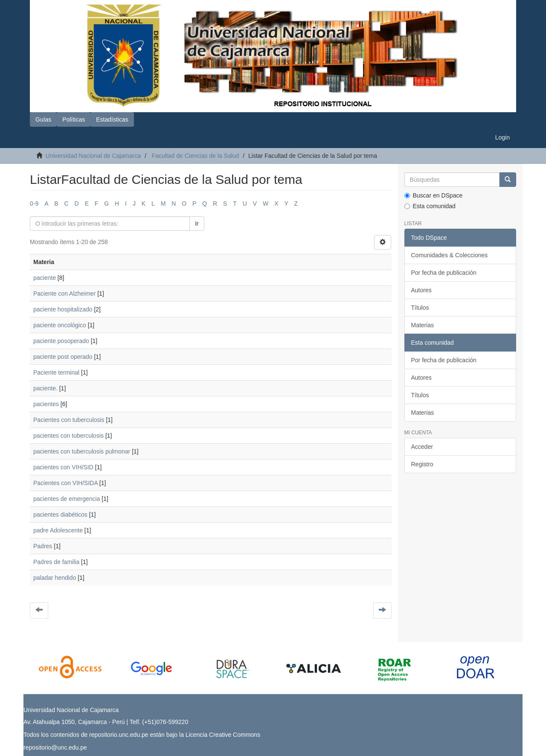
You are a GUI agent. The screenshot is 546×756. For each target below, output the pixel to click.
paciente (45, 278)
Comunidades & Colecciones (450, 255)
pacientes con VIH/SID (63, 467)
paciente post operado (63, 357)
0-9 (34, 204)
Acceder (422, 447)
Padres (43, 546)
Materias (423, 325)
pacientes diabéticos (60, 515)
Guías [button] (43, 119)
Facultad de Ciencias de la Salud (196, 156)
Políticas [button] (74, 119)
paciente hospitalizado (63, 309)
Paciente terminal (56, 372)
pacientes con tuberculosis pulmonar (82, 451)
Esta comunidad (430, 206)
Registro (422, 464)
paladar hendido (55, 578)
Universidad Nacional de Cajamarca (93, 156)
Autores (421, 290)
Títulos (420, 308)
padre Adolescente (58, 530)
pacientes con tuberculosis (68, 436)
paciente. (45, 388)
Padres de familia (56, 562)
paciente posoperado (61, 341)
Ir (197, 224)
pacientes (46, 404)
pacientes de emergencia (67, 499)
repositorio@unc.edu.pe (55, 747)
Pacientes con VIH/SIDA (65, 483)
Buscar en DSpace (434, 195)
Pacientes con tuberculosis (69, 420)
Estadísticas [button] (112, 119)
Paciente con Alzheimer (64, 294)
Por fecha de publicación (444, 273)
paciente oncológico (60, 325)
